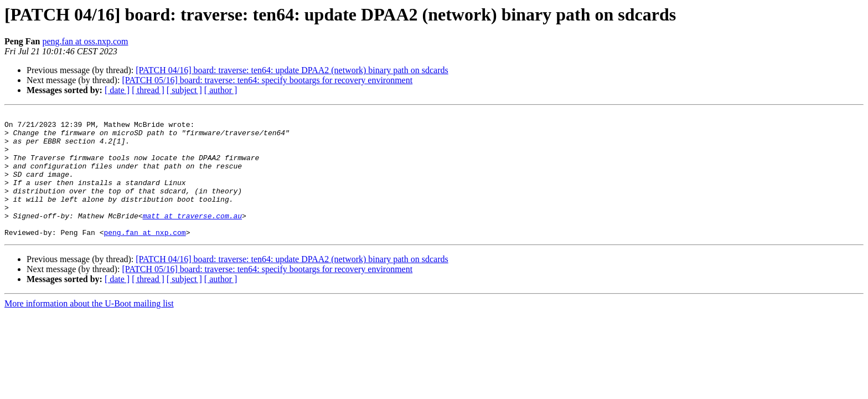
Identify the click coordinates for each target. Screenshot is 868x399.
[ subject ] (184, 90)
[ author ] (221, 90)
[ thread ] (148, 90)
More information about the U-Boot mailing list (89, 328)
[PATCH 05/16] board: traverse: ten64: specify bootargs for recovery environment (267, 80)
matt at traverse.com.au (192, 237)
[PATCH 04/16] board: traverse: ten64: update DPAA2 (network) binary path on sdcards (292, 70)
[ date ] (117, 90)
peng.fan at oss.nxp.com (85, 41)
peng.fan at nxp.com (144, 257)
